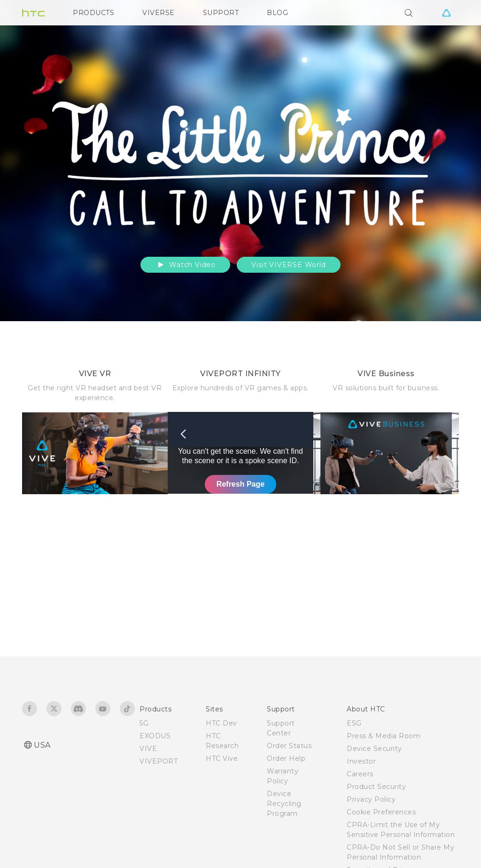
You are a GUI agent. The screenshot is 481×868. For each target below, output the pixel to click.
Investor (361, 761)
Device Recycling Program (284, 804)
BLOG (277, 13)
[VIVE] (446, 13)
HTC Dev (221, 723)
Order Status (289, 746)
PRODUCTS (93, 13)
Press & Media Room (384, 736)
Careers (360, 774)
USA (42, 745)
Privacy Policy (371, 799)
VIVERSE (159, 13)
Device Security (374, 749)
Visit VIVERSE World (288, 265)
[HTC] (33, 13)
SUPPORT (221, 13)
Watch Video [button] (185, 265)
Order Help (286, 758)
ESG (354, 723)
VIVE (148, 749)
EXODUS (155, 736)
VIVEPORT (159, 761)
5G (144, 723)
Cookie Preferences (381, 812)
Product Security (376, 787)
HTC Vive (222, 758)
